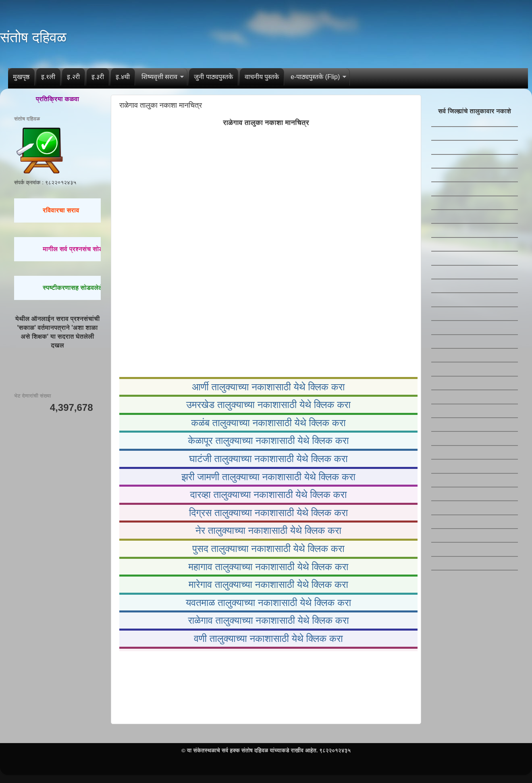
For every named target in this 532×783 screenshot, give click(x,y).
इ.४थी (123, 77)
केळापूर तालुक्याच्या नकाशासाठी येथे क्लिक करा (269, 440)
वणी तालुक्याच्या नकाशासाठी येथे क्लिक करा (268, 638)
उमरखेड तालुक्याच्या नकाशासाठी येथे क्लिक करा (268, 405)
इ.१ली (48, 77)
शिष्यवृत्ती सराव (159, 77)
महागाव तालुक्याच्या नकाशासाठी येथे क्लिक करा (268, 567)
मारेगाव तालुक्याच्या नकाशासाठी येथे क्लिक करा (268, 584)
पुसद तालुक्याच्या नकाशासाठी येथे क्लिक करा (268, 549)
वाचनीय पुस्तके (262, 77)
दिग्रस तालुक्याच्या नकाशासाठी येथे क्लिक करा (268, 513)
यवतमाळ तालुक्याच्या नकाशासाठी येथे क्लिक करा (268, 603)
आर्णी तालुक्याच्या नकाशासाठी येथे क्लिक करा (268, 387)
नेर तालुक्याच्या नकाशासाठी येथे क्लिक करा (268, 530)
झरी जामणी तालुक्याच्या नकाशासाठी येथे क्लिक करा (268, 477)
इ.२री (73, 77)
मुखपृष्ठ (21, 77)
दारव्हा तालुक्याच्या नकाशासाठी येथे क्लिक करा (269, 495)
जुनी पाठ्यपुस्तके (213, 77)
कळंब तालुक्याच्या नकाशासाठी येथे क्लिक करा (268, 423)
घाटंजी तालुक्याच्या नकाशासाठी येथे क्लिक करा (268, 459)
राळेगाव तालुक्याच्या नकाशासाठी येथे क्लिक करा (268, 620)
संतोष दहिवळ (33, 37)
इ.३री (98, 77)
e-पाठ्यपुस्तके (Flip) (315, 77)
